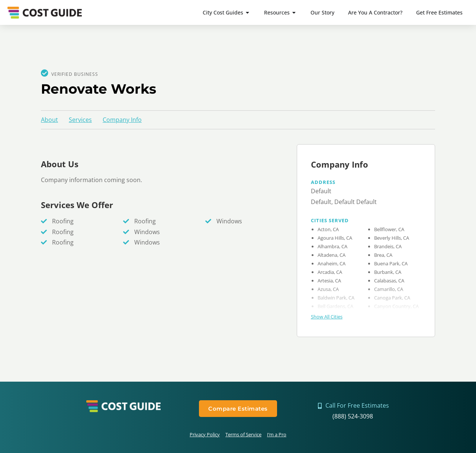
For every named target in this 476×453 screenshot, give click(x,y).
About (49, 120)
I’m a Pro (277, 434)
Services (80, 120)
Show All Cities (327, 317)
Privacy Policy (205, 434)
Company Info (122, 120)
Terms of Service (243, 434)
